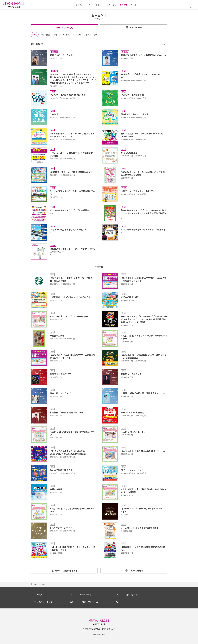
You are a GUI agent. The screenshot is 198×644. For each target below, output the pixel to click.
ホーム (35, 584)
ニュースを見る (134, 571)
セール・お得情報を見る (64, 571)
